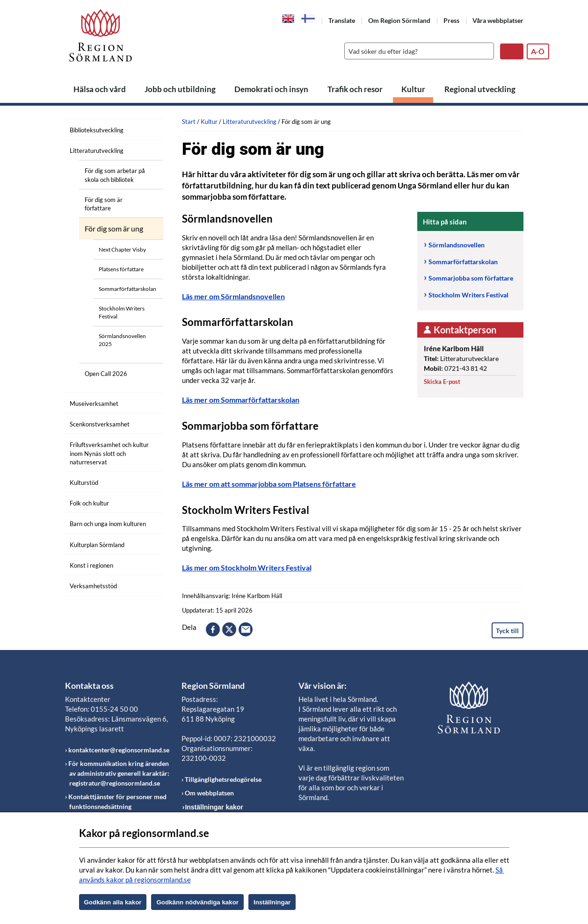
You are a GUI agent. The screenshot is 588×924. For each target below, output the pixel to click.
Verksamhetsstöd (93, 586)
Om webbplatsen (209, 793)
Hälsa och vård (100, 89)
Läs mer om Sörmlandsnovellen (233, 296)
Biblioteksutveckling (97, 130)
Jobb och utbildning (180, 89)
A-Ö (538, 51)
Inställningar (272, 902)
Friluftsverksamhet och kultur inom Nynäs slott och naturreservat (109, 453)
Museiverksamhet (94, 404)
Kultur (413, 89)
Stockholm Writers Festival (122, 312)
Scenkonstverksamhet (100, 424)
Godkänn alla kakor (113, 902)
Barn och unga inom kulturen (108, 524)
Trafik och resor (355, 89)
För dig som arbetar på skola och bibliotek (115, 175)
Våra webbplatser (498, 20)
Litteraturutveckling (97, 151)
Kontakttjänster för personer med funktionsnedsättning (117, 801)
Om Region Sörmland (399, 20)
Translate (342, 20)
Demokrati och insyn (271, 89)
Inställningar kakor (214, 807)
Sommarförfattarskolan (127, 289)
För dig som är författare (104, 204)
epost (246, 629)
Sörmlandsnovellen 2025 (122, 340)
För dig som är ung (114, 229)
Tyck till (507, 631)
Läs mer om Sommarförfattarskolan (241, 400)
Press (451, 20)
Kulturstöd (84, 483)
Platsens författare (121, 269)
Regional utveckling (480, 89)
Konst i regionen (91, 565)
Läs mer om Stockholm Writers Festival (247, 567)
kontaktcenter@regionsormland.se (119, 750)
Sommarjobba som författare (471, 278)
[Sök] (417, 51)
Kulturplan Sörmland (97, 545)
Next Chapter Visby (122, 249)
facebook (213, 629)
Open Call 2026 (106, 374)
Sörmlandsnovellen (457, 245)
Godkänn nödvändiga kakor (197, 902)
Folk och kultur (89, 503)
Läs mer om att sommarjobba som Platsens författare (269, 484)
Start (189, 122)
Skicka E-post (442, 382)
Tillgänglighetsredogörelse (223, 779)
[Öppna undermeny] (149, 129)
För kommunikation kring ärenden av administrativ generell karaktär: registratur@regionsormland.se (119, 773)
